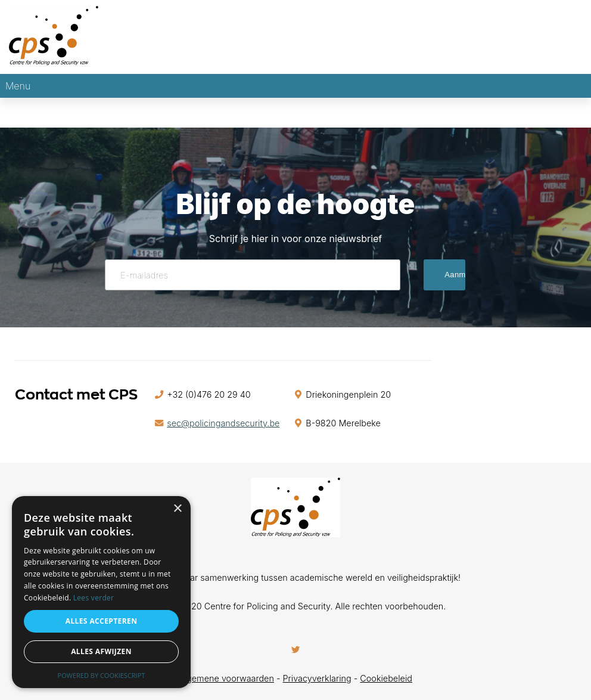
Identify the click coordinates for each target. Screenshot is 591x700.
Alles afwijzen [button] (101, 651)
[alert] (101, 592)
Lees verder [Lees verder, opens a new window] (94, 598)
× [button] (177, 509)
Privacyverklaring (317, 678)
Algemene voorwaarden (226, 678)
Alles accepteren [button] (102, 621)
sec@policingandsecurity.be (223, 423)
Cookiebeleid (386, 678)
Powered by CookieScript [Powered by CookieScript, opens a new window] (102, 675)
